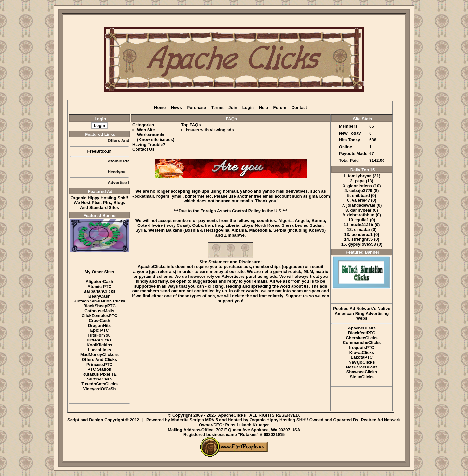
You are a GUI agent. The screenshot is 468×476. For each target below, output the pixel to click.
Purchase (196, 107)
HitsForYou (99, 335)
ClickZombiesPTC (100, 316)
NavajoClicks (362, 362)
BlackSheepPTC (99, 306)
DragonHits (99, 325)
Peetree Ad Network (381, 420)
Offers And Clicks (100, 360)
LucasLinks (99, 350)
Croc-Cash (99, 321)
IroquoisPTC (362, 347)
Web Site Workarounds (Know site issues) (156, 135)
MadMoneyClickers (99, 355)
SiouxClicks (362, 377)
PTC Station (99, 369)
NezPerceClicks (362, 367)
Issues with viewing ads (210, 130)
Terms (217, 107)
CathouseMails (99, 311)
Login (248, 107)
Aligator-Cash (99, 282)
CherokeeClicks (362, 338)
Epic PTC (99, 330)
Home (160, 107)
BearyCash (99, 296)
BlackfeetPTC (362, 333)
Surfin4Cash (100, 379)
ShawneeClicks (362, 372)
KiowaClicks (362, 352)
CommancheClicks (362, 343)
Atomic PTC (99, 286)
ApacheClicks (362, 328)
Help (264, 107)
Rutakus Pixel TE (99, 374)
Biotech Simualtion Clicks (99, 301)
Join (233, 107)
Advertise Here (125, 182)
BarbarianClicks (100, 291)
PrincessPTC (99, 364)
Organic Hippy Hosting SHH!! (279, 420)
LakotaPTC (362, 357)
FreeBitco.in (99, 151)
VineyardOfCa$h (100, 389)
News (176, 107)
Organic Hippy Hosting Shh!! (99, 198)
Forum (279, 107)
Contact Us (143, 149)
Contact (299, 107)
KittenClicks (99, 340)
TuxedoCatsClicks (99, 384)
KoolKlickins (100, 345)
